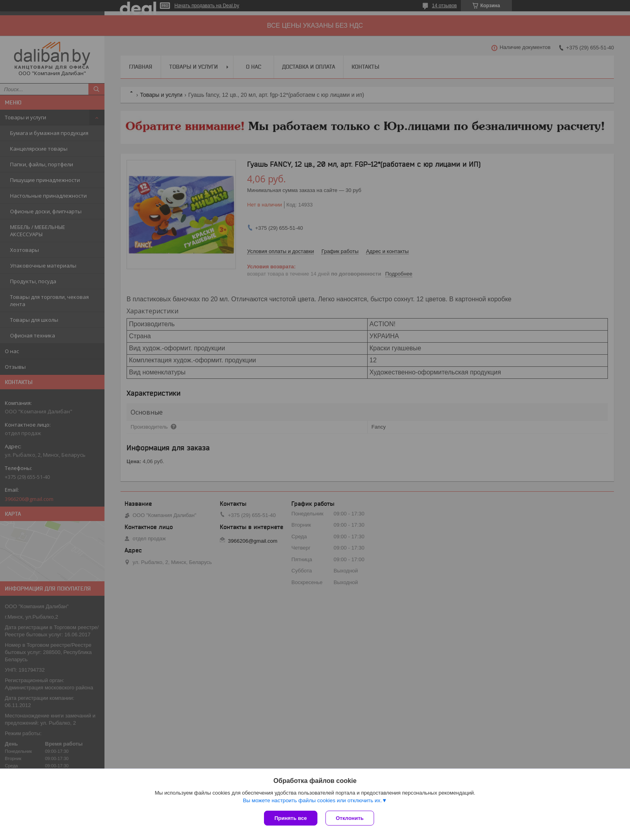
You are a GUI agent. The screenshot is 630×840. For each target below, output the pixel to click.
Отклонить (350, 818)
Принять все (291, 818)
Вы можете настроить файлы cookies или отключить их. (312, 800)
